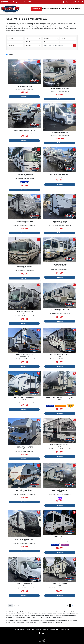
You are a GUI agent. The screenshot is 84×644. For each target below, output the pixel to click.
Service (33, 629)
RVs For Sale (23, 629)
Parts (29, 629)
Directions (52, 629)
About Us (39, 629)
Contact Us (45, 629)
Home (17, 629)
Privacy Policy (65, 629)
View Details (24, 97)
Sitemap (58, 629)
